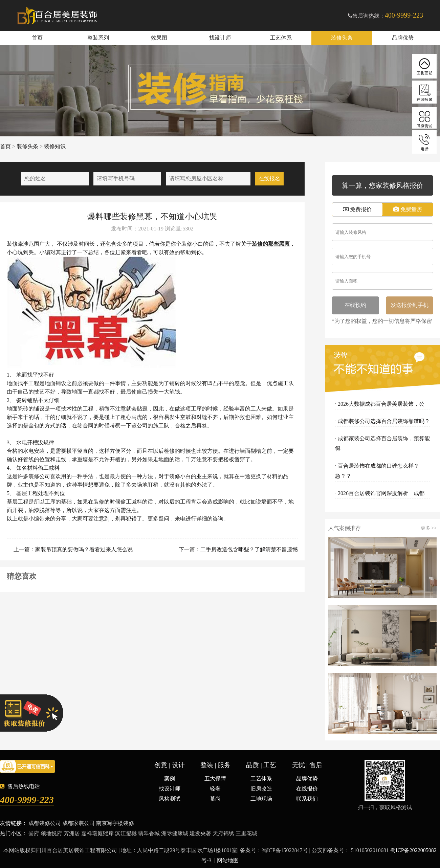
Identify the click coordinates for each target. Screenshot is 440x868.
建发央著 (200, 833)
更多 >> (429, 528)
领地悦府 (51, 833)
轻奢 (215, 789)
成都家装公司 (79, 823)
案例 (170, 778)
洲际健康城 (175, 833)
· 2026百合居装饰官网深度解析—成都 (380, 493)
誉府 (34, 833)
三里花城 (246, 833)
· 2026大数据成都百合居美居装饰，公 (380, 404)
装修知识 (55, 146)
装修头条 (342, 38)
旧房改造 (261, 789)
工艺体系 (281, 38)
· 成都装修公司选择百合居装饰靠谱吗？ (382, 421)
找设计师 (220, 38)
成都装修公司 (45, 823)
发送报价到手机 (410, 305)
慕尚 (215, 799)
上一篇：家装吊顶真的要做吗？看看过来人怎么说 (72, 549)
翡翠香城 (149, 833)
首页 (37, 38)
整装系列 (98, 38)
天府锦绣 (223, 833)
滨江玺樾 (126, 833)
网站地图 (228, 860)
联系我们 (307, 799)
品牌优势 (403, 38)
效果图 (159, 38)
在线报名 (269, 179)
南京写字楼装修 (115, 823)
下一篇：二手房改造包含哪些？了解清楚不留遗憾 (238, 549)
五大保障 (215, 778)
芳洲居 (72, 833)
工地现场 (261, 799)
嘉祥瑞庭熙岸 (97, 833)
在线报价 (307, 789)
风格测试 (170, 799)
